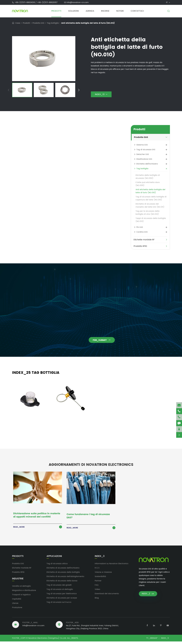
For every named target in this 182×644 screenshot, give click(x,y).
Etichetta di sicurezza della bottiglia (63, 575)
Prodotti (56, 11)
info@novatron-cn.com (78, 2)
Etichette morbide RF (144, 240)
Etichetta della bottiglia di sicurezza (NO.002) (148, 177)
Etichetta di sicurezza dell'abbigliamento (65, 579)
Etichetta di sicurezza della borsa (62, 583)
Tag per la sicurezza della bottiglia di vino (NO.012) (148, 213)
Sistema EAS (142, 145)
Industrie (18, 581)
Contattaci (137, 11)
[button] (9, 90)
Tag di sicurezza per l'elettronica (62, 596)
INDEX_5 (165, 641)
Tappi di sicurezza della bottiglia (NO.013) (151, 220)
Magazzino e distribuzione (24, 593)
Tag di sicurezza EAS (146, 150)
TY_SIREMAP (152, 641)
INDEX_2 (148, 596)
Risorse (105, 11)
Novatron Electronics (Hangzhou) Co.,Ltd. (47, 641)
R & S (97, 570)
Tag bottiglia (53, 23)
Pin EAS (140, 227)
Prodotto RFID (140, 246)
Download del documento (107, 596)
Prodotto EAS (38, 23)
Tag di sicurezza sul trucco (59, 605)
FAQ (97, 588)
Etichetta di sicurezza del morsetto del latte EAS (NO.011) (150, 205)
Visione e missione (103, 575)
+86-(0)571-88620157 (47, 2)
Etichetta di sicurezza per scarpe (62, 600)
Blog (97, 600)
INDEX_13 (101, 94)
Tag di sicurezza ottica (57, 566)
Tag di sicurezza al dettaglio (60, 592)
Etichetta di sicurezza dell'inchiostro (63, 570)
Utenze (15, 606)
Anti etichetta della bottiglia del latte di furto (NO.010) (88, 23)
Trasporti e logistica (21, 597)
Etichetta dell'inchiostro (147, 164)
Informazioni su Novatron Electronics (111, 566)
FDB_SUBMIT (104, 340)
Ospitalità (17, 601)
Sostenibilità (100, 579)
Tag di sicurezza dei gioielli (59, 588)
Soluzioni (73, 11)
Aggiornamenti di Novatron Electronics (91, 464)
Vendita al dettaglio (21, 589)
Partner (98, 583)
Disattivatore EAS (144, 159)
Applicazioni (54, 559)
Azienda (90, 11)
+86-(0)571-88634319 (25, 2)
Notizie (120, 11)
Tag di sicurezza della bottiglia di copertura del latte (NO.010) (151, 198)
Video (97, 592)
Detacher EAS (143, 154)
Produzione (17, 610)
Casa (18, 23)
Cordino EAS (142, 232)
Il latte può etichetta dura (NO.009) (148, 184)
